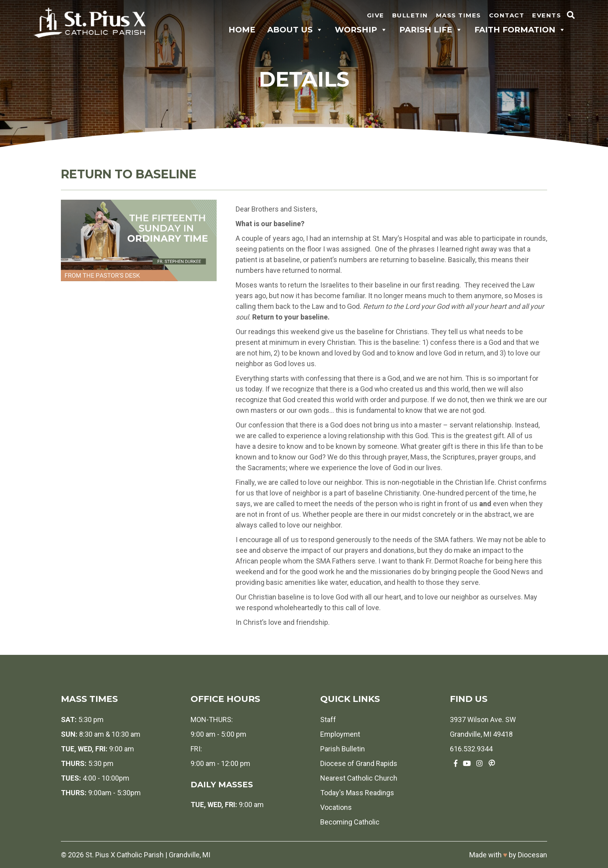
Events (547, 15)
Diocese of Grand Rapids (359, 763)
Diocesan (532, 855)
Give (376, 15)
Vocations (336, 807)
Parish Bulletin (343, 749)
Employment (340, 734)
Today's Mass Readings (357, 793)
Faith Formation (520, 30)
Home (242, 30)
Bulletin (410, 15)
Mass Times (459, 15)
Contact (507, 15)
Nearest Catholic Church (359, 778)
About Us (295, 30)
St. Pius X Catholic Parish (125, 855)
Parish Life (431, 30)
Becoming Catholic (350, 822)
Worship (361, 30)
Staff (328, 720)
